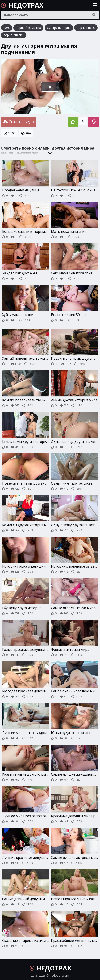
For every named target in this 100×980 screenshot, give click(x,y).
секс (7, 28)
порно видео (86, 28)
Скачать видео (18, 121)
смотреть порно (59, 28)
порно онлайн (14, 35)
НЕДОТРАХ (22, 5)
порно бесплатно (28, 28)
